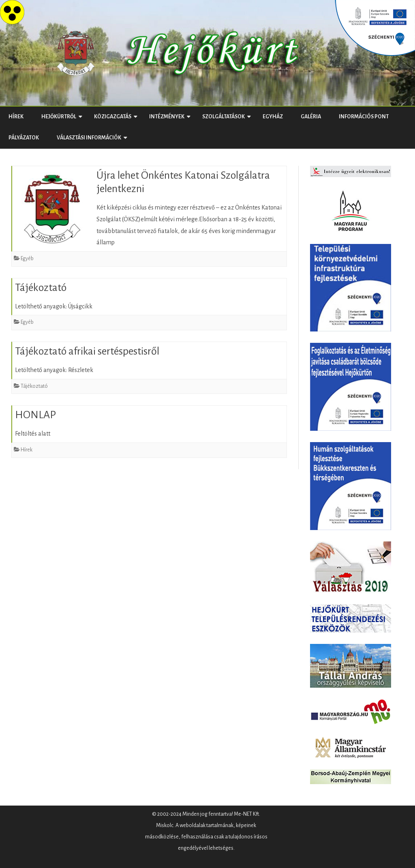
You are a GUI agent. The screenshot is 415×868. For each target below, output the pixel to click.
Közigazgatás (113, 117)
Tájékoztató (41, 288)
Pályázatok (24, 138)
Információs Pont (364, 117)
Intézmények (167, 117)
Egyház (273, 117)
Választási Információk (89, 138)
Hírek (16, 117)
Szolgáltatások (224, 117)
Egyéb (27, 259)
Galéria (311, 117)
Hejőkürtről (59, 117)
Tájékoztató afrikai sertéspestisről (87, 351)
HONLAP (35, 415)
